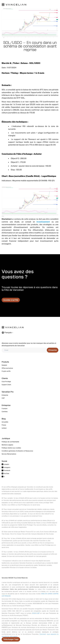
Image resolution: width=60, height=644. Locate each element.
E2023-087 (36, 613)
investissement (43, 222)
